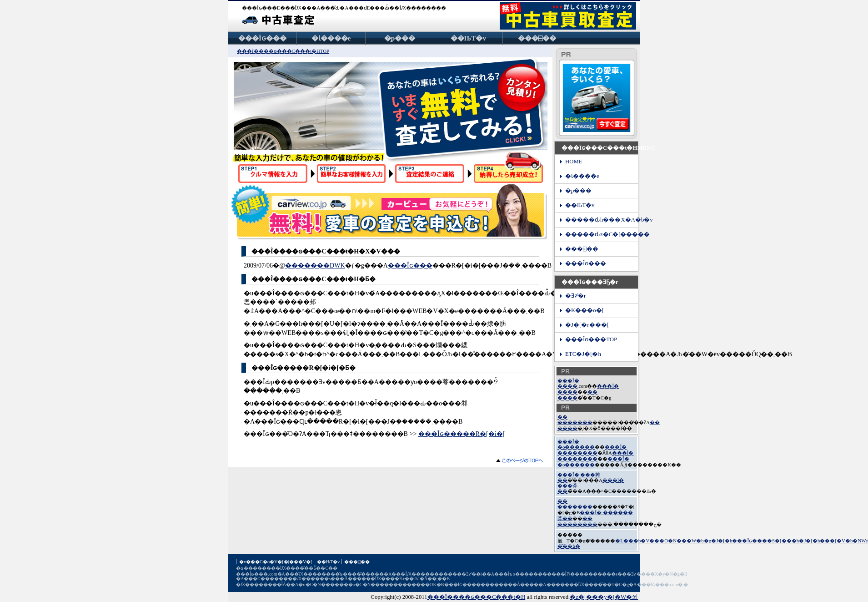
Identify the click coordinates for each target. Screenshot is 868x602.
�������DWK (315, 265)
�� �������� (577, 521)
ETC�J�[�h (583, 354)
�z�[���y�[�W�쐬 (604, 597)
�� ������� (575, 420)
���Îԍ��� (262, 38)
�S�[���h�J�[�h (793, 541)
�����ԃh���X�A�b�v (602, 220)
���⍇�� (537, 38)
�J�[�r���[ (587, 325)
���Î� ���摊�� (579, 477)
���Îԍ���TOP (591, 339)
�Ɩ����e (331, 38)
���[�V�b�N (840, 541)
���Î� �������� (592, 450)
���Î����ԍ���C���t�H (477, 597)
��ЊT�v (468, 38)
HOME (574, 162)
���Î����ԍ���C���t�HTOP (283, 51)
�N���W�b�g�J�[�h (700, 541)
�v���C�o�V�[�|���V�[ (276, 562)
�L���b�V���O (642, 541)
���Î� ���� (568, 383)
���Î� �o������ (576, 444)
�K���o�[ (585, 310)
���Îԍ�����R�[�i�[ (462, 434)
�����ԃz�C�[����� (602, 234)
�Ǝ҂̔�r (575, 296)
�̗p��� (400, 38)
